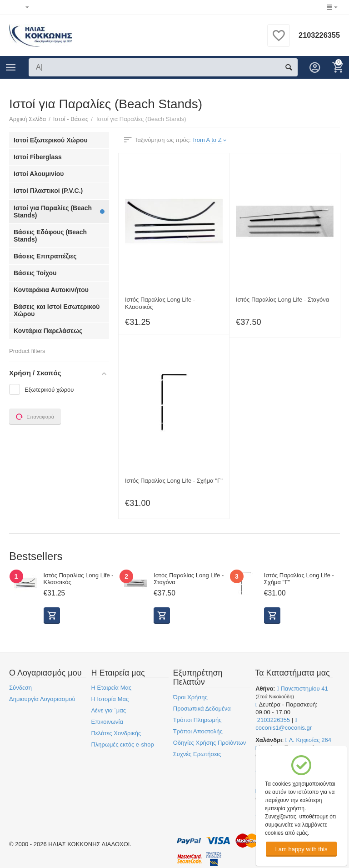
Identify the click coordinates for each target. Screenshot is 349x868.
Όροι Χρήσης (190, 697)
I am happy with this (301, 849)
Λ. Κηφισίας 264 (308, 740)
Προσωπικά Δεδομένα (202, 709)
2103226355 (317, 35)
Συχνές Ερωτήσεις (197, 754)
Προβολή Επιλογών (52, 616)
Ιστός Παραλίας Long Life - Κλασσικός (160, 303)
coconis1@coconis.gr (284, 724)
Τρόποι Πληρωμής (197, 720)
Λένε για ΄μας (108, 710)
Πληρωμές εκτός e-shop (122, 744)
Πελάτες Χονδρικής (116, 733)
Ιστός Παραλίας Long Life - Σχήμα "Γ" (174, 481)
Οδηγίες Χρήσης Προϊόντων (209, 743)
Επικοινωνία (107, 722)
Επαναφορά (35, 417)
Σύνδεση (20, 688)
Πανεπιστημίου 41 (302, 689)
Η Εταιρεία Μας (111, 688)
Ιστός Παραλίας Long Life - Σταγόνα (282, 300)
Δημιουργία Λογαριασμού (42, 699)
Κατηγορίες (11, 67)
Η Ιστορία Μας (110, 699)
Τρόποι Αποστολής (198, 731)
